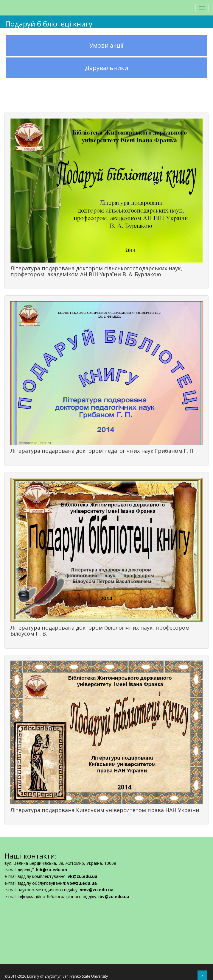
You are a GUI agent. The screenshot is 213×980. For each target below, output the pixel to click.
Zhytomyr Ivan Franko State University (76, 976)
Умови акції (107, 45)
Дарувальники (107, 68)
